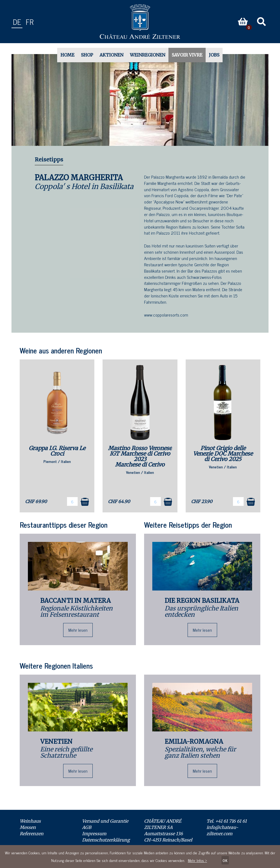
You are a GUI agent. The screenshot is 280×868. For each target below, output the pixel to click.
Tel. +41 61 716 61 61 (227, 821)
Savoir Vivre (187, 55)
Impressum (94, 834)
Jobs (214, 55)
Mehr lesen (78, 630)
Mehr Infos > (197, 860)
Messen (28, 827)
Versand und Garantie (105, 821)
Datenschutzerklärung (106, 840)
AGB (87, 827)
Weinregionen (148, 55)
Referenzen (32, 834)
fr (30, 22)
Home (67, 55)
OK (225, 860)
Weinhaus (30, 821)
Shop (87, 55)
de (17, 22)
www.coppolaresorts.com (166, 315)
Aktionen (111, 55)
